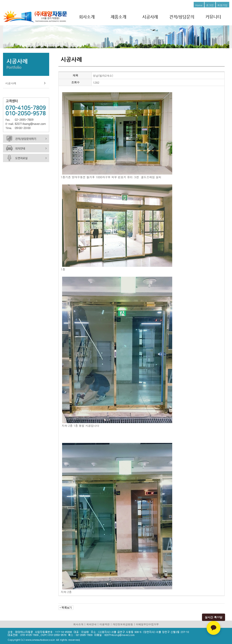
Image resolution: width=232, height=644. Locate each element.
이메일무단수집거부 (147, 624)
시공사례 (150, 17)
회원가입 (223, 5)
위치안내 (91, 624)
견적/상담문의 (182, 17)
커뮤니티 (213, 17)
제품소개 (118, 17)
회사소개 (87, 17)
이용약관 (105, 624)
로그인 (210, 5)
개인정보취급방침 (123, 624)
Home (199, 5)
